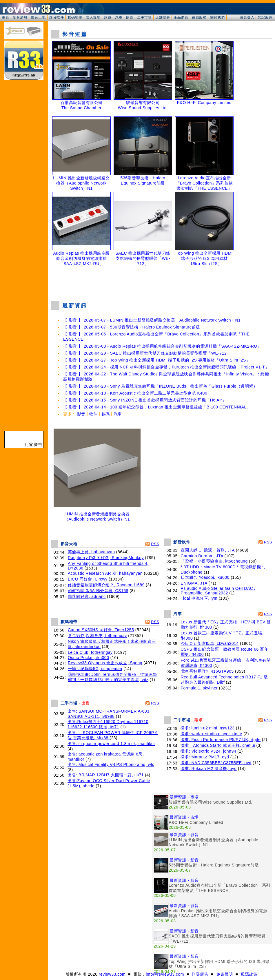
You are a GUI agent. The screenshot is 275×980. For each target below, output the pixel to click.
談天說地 (93, 17)
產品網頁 (181, 17)
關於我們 (217, 17)
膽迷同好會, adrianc (87, 596)
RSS (155, 544)
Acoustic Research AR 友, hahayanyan (105, 573)
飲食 (130, 17)
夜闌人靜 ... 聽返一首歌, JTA (208, 550)
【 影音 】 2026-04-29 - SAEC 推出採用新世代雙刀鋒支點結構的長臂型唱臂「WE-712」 (147, 353)
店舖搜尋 (163, 17)
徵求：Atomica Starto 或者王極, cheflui (218, 745)
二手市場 (144, 17)
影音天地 (38, 17)
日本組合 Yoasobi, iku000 (205, 577)
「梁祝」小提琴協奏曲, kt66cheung (214, 561)
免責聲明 (225, 974)
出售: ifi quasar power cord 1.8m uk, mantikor (111, 744)
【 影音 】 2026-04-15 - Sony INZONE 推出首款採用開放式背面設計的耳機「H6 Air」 (145, 400)
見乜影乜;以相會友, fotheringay (97, 636)
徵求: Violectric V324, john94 (208, 751)
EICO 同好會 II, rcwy (88, 579)
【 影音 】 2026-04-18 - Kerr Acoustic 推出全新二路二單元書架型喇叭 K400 (135, 393)
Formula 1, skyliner (199, 688)
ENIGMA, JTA (194, 583)
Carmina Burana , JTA (202, 556)
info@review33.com (165, 974)
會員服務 (199, 17)
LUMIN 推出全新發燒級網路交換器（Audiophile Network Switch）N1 (97, 515)
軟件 (93, 414)
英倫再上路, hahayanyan (91, 552)
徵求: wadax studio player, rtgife (211, 734)
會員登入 (247, 17)
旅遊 (108, 17)
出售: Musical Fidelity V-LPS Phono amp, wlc (111, 764)
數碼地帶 (75, 17)
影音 (81, 414)
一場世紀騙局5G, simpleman (95, 669)
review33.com (112, 974)
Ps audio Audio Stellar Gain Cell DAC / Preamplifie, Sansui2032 (218, 591)
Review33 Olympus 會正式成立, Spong (105, 663)
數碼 (106, 414)
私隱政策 (249, 974)
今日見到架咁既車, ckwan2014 (210, 643)
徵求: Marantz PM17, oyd (205, 757)
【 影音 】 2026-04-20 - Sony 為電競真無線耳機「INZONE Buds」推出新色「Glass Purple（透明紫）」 (162, 386)
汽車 (119, 17)
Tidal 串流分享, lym (199, 598)
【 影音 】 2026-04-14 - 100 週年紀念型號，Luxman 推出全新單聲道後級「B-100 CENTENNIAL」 (157, 407)
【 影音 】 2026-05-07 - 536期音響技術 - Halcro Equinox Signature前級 (132, 327)
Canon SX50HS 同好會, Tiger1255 (101, 630)
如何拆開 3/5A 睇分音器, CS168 (98, 591)
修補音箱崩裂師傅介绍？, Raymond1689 (106, 585)
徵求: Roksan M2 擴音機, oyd (209, 769)
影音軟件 (57, 17)
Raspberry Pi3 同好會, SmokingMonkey (106, 558)
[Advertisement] (161, 282)
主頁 (5, 17)
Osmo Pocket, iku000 (89, 658)
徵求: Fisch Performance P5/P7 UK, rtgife (221, 740)
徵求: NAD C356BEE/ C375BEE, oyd (216, 763)
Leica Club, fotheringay (90, 652)
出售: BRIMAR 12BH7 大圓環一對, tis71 (106, 775)
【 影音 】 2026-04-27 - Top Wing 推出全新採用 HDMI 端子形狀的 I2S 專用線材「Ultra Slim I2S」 (157, 360)
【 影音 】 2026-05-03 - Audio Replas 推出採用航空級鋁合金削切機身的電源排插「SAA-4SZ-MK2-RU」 (162, 346)
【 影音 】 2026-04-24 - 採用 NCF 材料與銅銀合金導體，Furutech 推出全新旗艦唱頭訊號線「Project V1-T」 (166, 367)
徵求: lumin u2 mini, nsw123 (208, 728)
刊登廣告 (200, 974)
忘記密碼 (265, 17)
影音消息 (20, 17)
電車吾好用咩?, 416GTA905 (207, 671)
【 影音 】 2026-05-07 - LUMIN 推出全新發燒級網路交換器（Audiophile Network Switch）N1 (152, 320)
